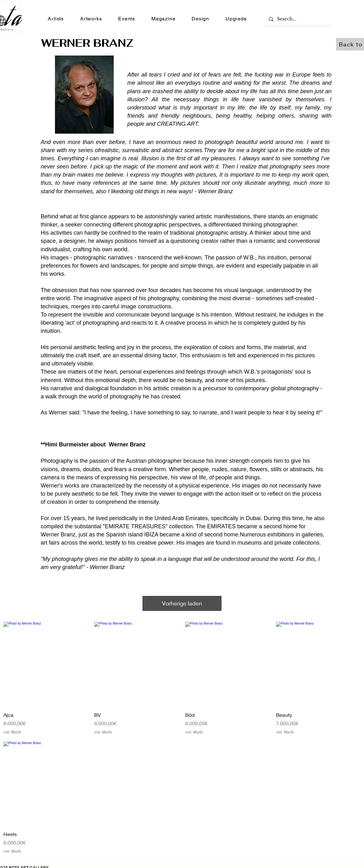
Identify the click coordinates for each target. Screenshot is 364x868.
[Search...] (298, 19)
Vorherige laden (182, 603)
